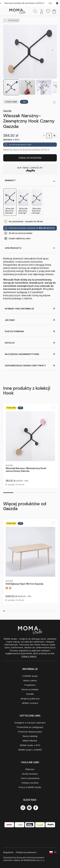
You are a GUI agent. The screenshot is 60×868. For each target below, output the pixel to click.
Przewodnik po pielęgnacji (30, 727)
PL (56, 852)
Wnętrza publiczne (30, 699)
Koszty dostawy (30, 774)
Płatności (30, 769)
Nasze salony (30, 680)
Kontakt (30, 694)
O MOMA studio (30, 676)
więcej (52, 228)
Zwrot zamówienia (30, 778)
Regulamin (8, 852)
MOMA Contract (30, 703)
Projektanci (30, 685)
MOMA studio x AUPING (30, 750)
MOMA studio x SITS (30, 745)
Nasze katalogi (30, 736)
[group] (30, 446)
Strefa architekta (30, 689)
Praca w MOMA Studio (30, 787)
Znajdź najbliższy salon (20, 238)
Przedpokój (13, 20)
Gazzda (7, 111)
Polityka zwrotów (30, 783)
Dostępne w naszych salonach (30, 723)
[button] (52, 50)
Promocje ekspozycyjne (30, 732)
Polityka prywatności (26, 852)
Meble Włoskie (30, 741)
